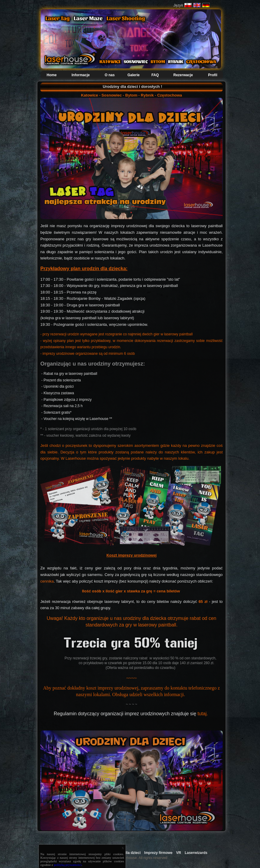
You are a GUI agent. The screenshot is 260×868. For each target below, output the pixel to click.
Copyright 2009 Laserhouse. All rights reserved (130, 858)
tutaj (202, 714)
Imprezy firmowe (159, 853)
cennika (47, 581)
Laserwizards (196, 853)
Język (178, 5)
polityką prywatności (68, 865)
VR (179, 853)
